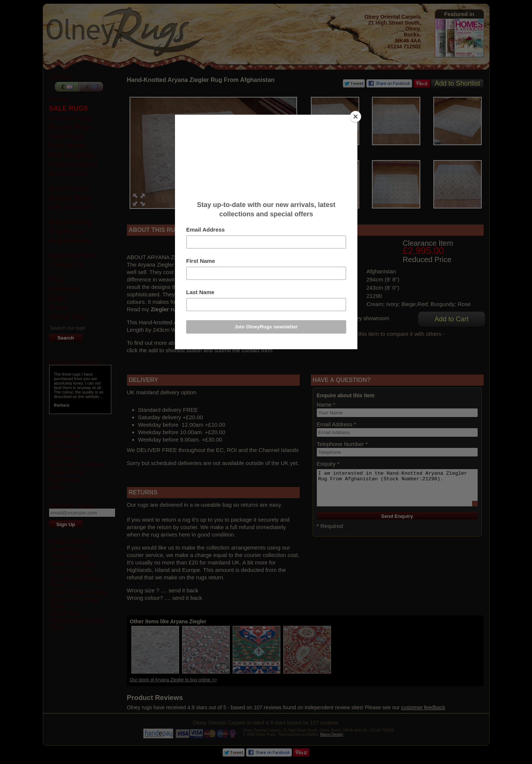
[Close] (356, 117)
